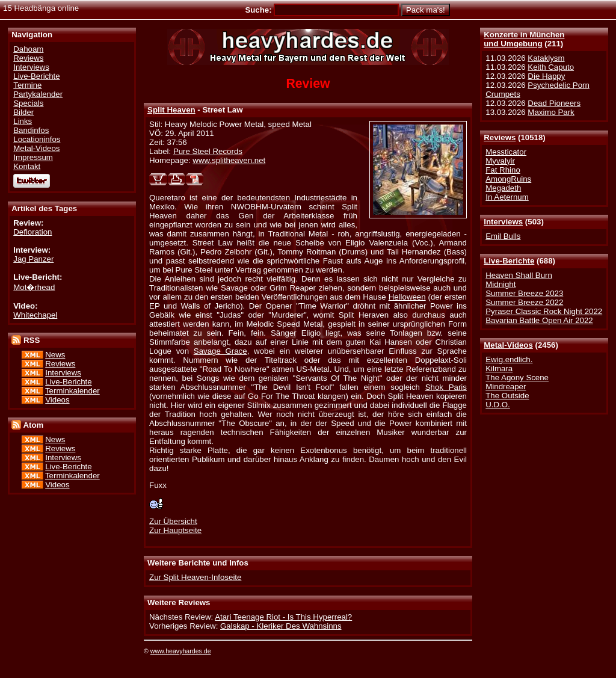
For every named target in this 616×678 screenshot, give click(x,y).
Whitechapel (35, 315)
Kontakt (27, 166)
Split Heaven (171, 110)
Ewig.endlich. (509, 359)
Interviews (503, 222)
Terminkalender (72, 391)
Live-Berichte (509, 261)
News (55, 355)
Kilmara (499, 368)
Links (23, 121)
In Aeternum (507, 197)
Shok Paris (446, 387)
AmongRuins (508, 179)
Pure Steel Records (208, 151)
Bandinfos (31, 130)
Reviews (500, 137)
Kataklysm (546, 58)
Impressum (33, 157)
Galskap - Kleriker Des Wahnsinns (281, 626)
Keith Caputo (551, 67)
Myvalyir (500, 161)
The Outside (507, 396)
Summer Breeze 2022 (524, 302)
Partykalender (38, 94)
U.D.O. (498, 405)
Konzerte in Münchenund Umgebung (524, 39)
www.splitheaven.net (229, 160)
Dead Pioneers (554, 103)
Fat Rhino (503, 170)
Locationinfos (37, 139)
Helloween (407, 297)
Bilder (23, 112)
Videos (57, 400)
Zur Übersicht (173, 521)
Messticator (506, 152)
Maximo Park (551, 112)
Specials (28, 103)
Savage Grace (220, 351)
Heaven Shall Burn (519, 275)
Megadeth (503, 188)
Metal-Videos (508, 345)
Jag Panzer (33, 259)
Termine (27, 85)
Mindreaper (506, 387)
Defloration (32, 232)
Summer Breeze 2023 (524, 293)
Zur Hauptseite (175, 530)
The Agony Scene (517, 378)
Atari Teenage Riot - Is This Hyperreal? (283, 617)
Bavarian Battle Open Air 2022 (539, 320)
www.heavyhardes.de (181, 651)
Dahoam (28, 49)
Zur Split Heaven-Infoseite (195, 577)
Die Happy (546, 76)
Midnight (500, 284)
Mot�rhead (34, 287)
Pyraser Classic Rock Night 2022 (544, 311)
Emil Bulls (503, 236)
